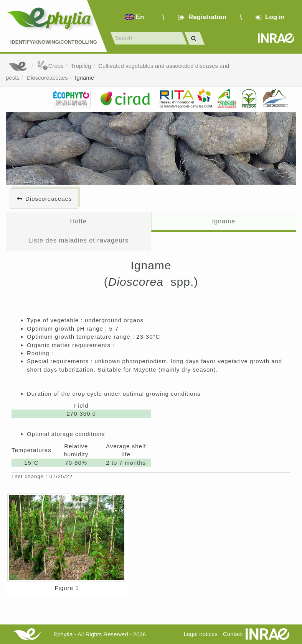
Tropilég (81, 66)
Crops (50, 66)
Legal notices (200, 634)
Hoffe (78, 221)
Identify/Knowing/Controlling (54, 42)
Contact (233, 634)
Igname (84, 78)
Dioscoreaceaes (47, 78)
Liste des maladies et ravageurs (78, 240)
